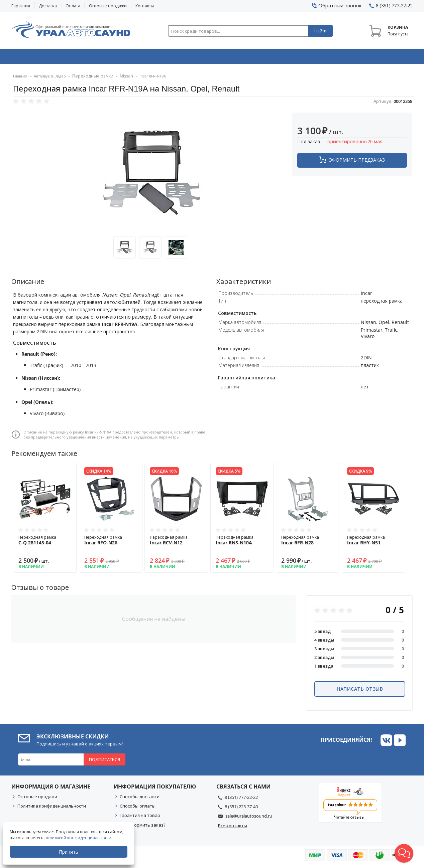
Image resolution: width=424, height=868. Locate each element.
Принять (69, 852)
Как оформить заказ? (143, 827)
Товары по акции (375, 58)
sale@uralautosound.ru (249, 818)
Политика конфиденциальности (52, 808)
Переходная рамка (45, 542)
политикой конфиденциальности (79, 838)
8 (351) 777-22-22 (241, 799)
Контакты (145, 6)
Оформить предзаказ (357, 162)
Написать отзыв (360, 691)
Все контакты (233, 828)
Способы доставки (140, 799)
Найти (321, 31)
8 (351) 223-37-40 (241, 809)
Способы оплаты (138, 808)
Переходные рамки (90, 78)
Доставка (48, 6)
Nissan (120, 78)
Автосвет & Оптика (295, 58)
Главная (20, 78)
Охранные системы (132, 58)
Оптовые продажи (108, 6)
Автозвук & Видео (51, 58)
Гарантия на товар (140, 817)
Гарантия (21, 6)
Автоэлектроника (214, 58)
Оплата (73, 6)
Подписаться (104, 761)
